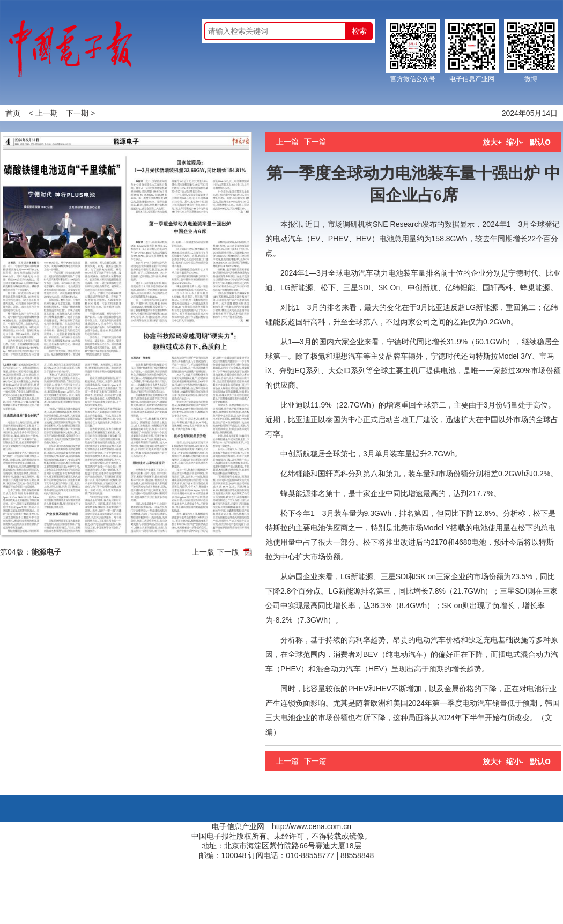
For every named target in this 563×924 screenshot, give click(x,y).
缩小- (515, 142)
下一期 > (80, 113)
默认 (540, 142)
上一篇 (287, 142)
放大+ (492, 142)
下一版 (228, 552)
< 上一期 (43, 113)
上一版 (203, 552)
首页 (13, 113)
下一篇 (315, 142)
